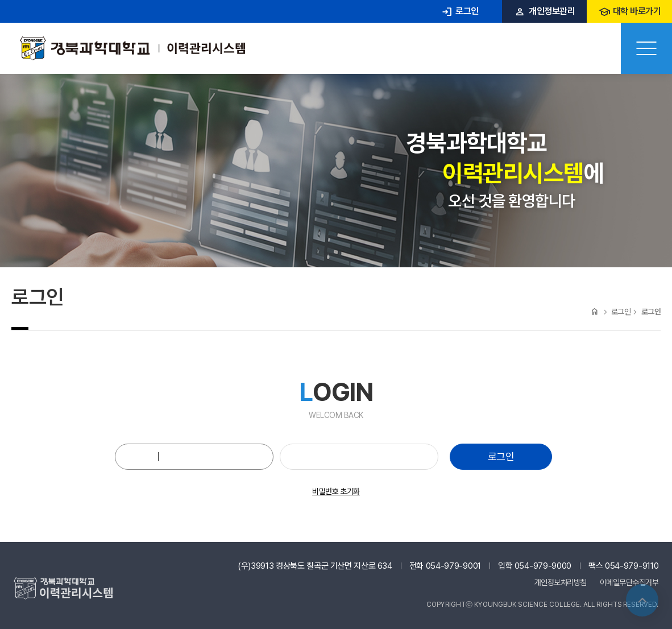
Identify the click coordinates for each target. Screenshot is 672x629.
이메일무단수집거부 (629, 582)
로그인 (460, 11)
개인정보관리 (544, 11)
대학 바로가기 (629, 11)
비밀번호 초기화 (336, 491)
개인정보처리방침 (561, 582)
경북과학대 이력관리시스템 (132, 48)
